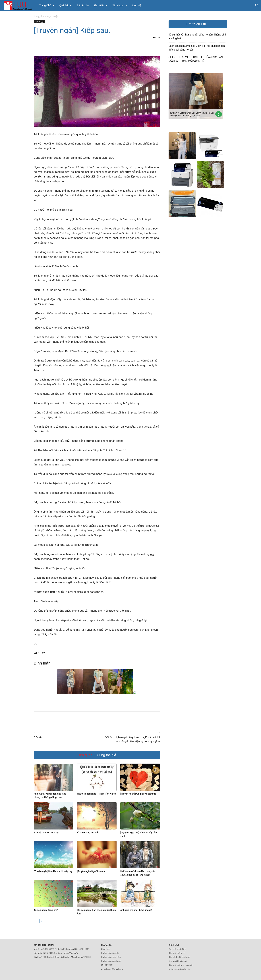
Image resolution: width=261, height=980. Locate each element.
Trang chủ (47, 5)
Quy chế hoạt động (177, 949)
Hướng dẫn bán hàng (111, 961)
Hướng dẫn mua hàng (111, 957)
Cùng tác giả (106, 755)
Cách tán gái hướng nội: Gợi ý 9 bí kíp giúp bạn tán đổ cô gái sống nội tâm (197, 48)
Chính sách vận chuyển (179, 969)
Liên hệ (137, 5)
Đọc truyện (39, 22)
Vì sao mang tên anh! (88, 832)
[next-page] (42, 921)
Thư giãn (101, 5)
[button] (257, 6)
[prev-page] (36, 921)
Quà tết (66, 5)
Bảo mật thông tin (177, 953)
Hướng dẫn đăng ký (110, 953)
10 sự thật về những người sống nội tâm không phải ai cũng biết (198, 36)
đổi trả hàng (184, 957)
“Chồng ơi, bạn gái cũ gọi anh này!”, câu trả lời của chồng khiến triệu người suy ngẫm (133, 739)
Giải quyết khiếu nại (178, 961)
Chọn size (106, 949)
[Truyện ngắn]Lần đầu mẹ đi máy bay (53, 871)
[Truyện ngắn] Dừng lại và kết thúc (138, 794)
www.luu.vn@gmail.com (112, 969)
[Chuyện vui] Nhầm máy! (46, 832)
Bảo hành (173, 957)
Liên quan (85, 755)
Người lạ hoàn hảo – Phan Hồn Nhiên (97, 794)
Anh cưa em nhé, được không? (136, 910)
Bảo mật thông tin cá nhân (181, 965)
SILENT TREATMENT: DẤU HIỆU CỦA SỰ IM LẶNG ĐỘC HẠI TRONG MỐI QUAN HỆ (196, 59)
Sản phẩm (83, 5)
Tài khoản (120, 5)
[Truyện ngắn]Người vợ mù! (91, 871)
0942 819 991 (107, 965)
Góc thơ (38, 737)
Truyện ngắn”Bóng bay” (46, 910)
